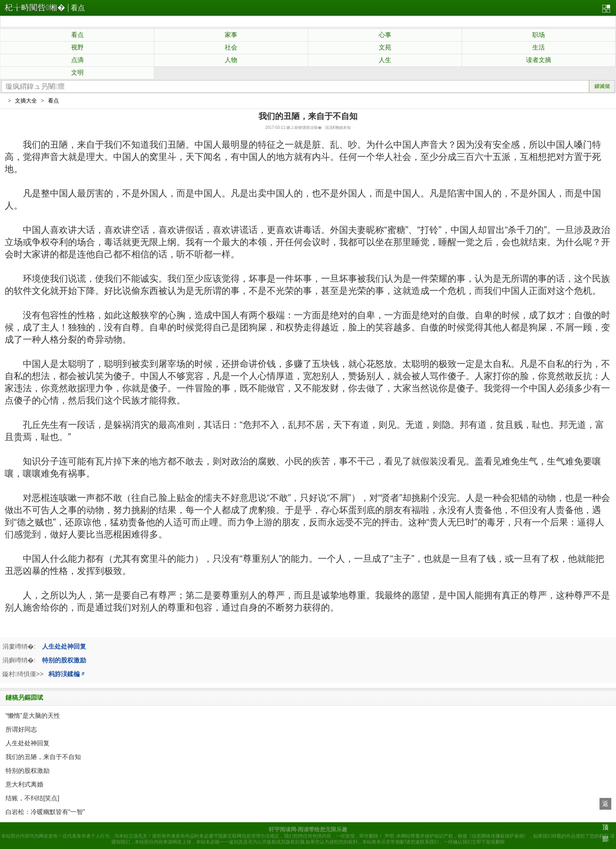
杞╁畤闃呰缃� (35, 7)
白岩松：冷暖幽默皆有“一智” (45, 812)
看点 (78, 8)
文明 (77, 72)
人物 (231, 60)
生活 (539, 47)
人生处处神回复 (64, 646)
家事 (231, 35)
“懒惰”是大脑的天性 (33, 716)
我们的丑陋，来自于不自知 (43, 757)
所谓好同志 (21, 729)
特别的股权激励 (64, 660)
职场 (539, 35)
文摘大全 (26, 101)
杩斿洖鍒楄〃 (67, 674)
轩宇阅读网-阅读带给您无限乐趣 (308, 829)
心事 (385, 35)
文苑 (385, 47)
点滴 (77, 60)
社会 (231, 47)
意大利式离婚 (24, 784)
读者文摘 (539, 60)
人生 (385, 60)
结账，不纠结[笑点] (32, 798)
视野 (77, 47)
